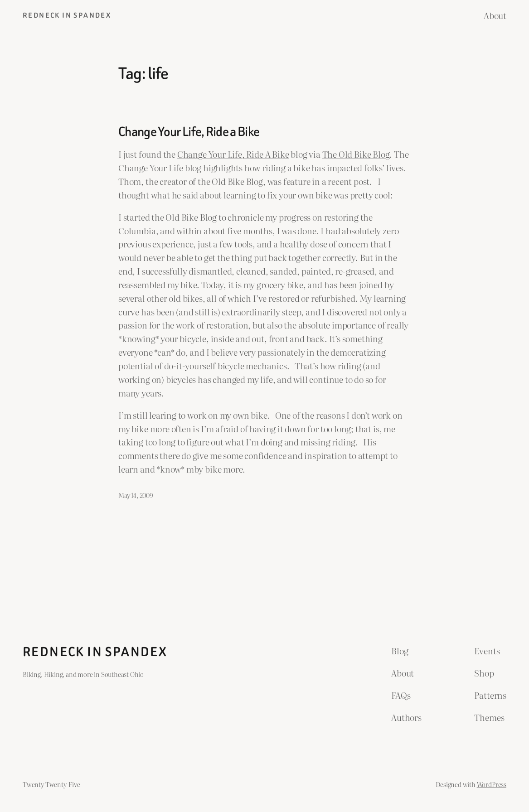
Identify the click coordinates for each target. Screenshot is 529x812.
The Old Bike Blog (356, 154)
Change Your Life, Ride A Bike (233, 154)
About (495, 15)
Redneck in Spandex (67, 15)
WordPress (492, 784)
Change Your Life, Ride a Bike (189, 131)
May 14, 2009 (136, 495)
